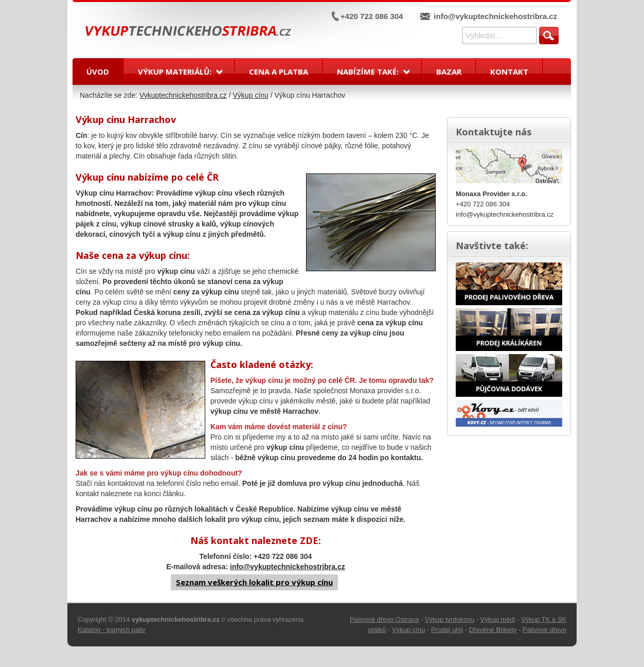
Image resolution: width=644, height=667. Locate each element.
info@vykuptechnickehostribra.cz (495, 16)
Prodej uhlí (447, 630)
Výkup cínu (251, 95)
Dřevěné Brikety (493, 630)
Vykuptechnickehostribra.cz (183, 95)
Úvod (98, 72)
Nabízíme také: (368, 72)
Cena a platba (279, 72)
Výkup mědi (498, 619)
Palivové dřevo (544, 630)
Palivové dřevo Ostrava (384, 619)
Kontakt (509, 72)
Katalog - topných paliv (112, 630)
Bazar (449, 72)
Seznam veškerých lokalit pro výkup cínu (254, 582)
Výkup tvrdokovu (450, 619)
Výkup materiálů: (175, 72)
